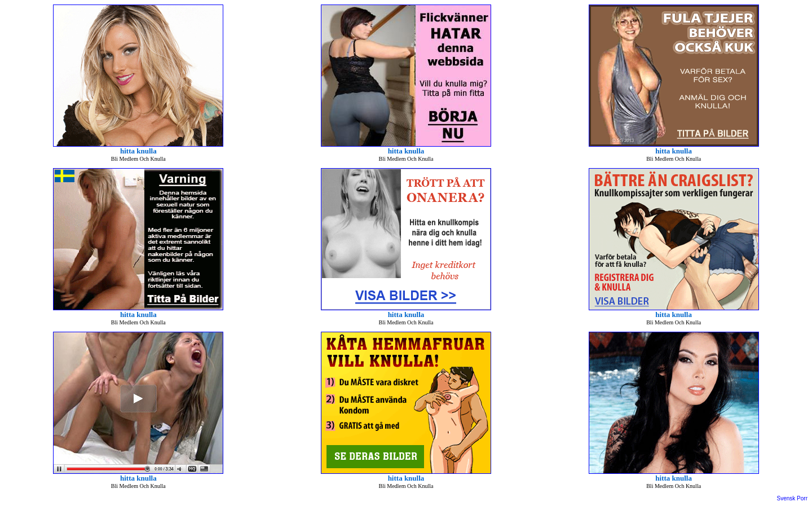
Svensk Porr (792, 498)
